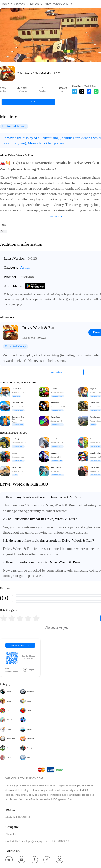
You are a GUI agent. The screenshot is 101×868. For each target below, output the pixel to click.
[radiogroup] (20, 618)
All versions (57, 372)
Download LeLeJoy (20, 645)
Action (34, 4)
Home (5, 4)
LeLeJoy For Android (18, 817)
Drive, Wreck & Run (58, 4)
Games (20, 4)
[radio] (4, 618)
